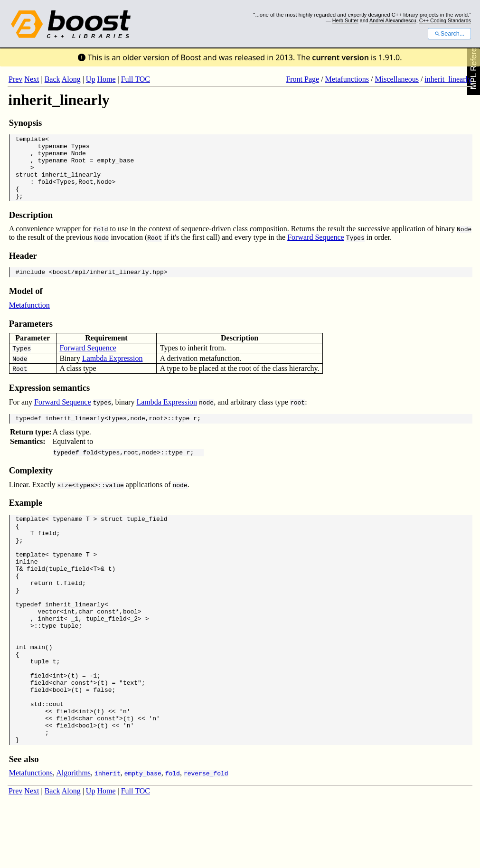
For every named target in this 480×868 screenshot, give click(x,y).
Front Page (302, 79)
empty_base (115, 166)
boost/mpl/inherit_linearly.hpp (108, 286)
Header (23, 269)
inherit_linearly (448, 79)
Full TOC (136, 79)
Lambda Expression (113, 373)
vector (49, 648)
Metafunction (29, 319)
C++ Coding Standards (445, 20)
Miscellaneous (396, 79)
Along (71, 79)
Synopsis (26, 123)
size (64, 502)
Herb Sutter (345, 20)
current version (340, 57)
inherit (51, 657)
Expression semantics (50, 402)
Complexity (31, 487)
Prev (15, 79)
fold (45, 191)
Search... (449, 34)
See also (24, 822)
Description (31, 228)
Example (26, 520)
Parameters (31, 338)
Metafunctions (347, 79)
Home (106, 79)
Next (32, 79)
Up (91, 79)
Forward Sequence (316, 250)
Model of (26, 305)
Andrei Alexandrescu (393, 20)
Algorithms (73, 835)
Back (52, 79)
